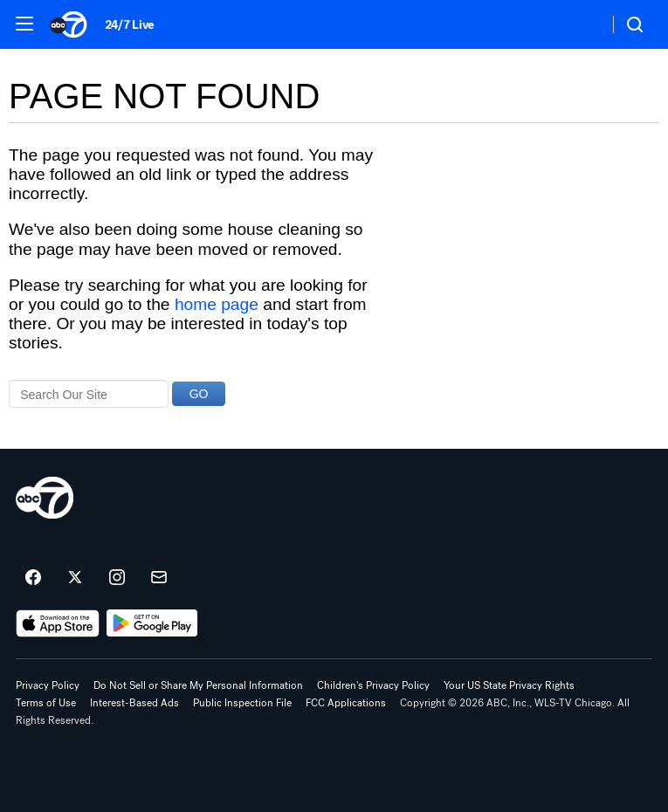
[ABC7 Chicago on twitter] (75, 578)
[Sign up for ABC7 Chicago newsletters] (159, 578)
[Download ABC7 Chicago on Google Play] (152, 623)
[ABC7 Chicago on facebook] (33, 578)
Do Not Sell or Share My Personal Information (198, 685)
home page (217, 304)
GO (199, 394)
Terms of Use (46, 703)
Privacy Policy (48, 685)
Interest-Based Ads (134, 703)
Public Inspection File (242, 703)
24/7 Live (130, 25)
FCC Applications (346, 703)
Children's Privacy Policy (373, 685)
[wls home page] (45, 498)
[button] (24, 24)
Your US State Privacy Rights (509, 685)
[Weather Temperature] (581, 24)
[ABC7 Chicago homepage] (69, 24)
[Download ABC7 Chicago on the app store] (58, 623)
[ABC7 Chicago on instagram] (117, 578)
